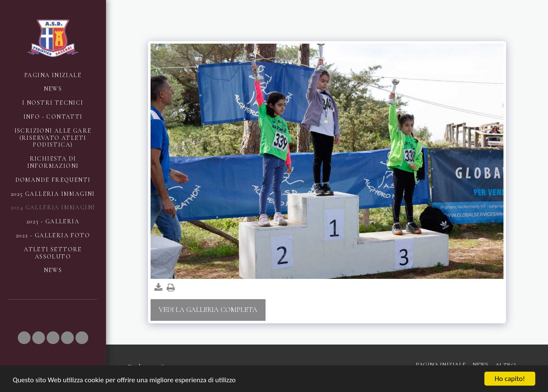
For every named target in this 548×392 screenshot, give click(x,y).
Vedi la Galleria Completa (208, 310)
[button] (24, 338)
